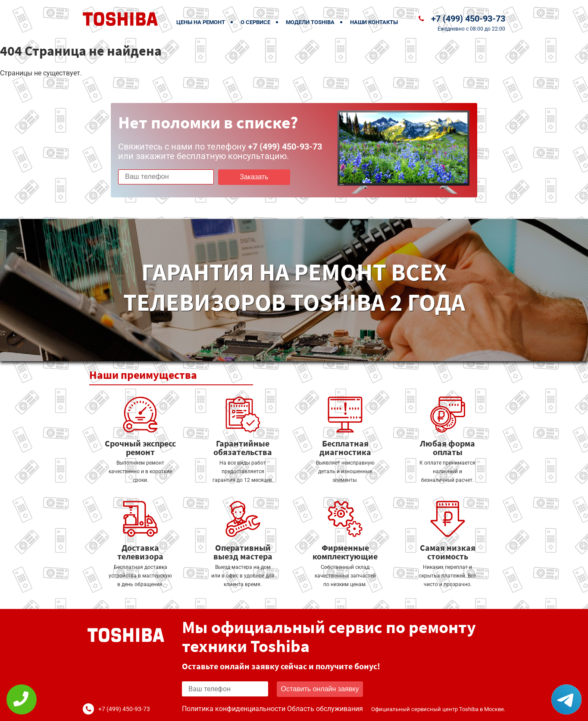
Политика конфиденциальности (234, 709)
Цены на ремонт (201, 22)
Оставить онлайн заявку (320, 689)
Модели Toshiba (310, 22)
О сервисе (255, 22)
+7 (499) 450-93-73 (468, 19)
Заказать (254, 177)
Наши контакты (374, 22)
